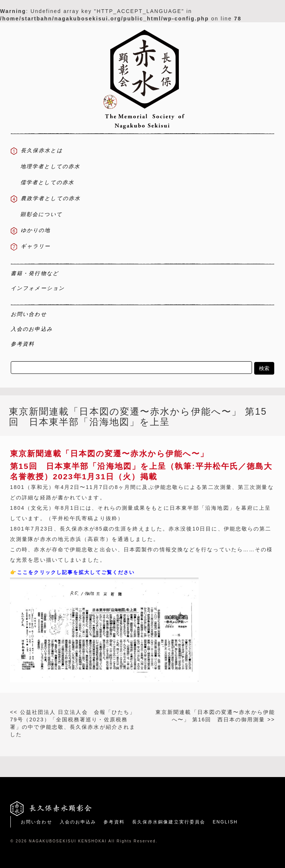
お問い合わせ (37, 822)
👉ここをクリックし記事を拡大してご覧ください (72, 572)
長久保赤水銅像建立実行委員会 (169, 822)
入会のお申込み (78, 822)
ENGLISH (225, 822)
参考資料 (114, 822)
